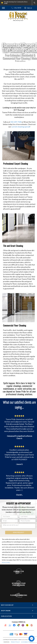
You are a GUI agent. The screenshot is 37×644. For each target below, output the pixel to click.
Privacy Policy (6, 563)
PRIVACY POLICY (15, 642)
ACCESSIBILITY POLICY (27, 642)
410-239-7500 (16, 122)
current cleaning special (21, 127)
